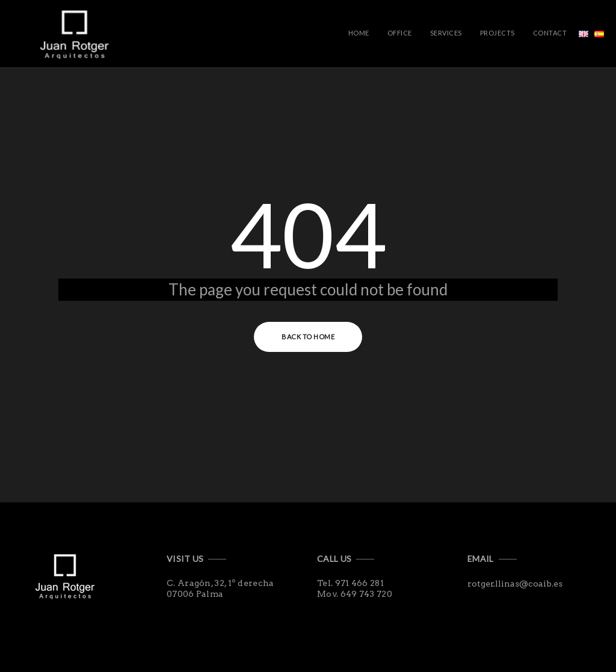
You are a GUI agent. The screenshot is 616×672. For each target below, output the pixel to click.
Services (446, 33)
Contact (550, 33)
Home (359, 33)
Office (400, 33)
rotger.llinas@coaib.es (515, 584)
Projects (497, 33)
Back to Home (308, 337)
